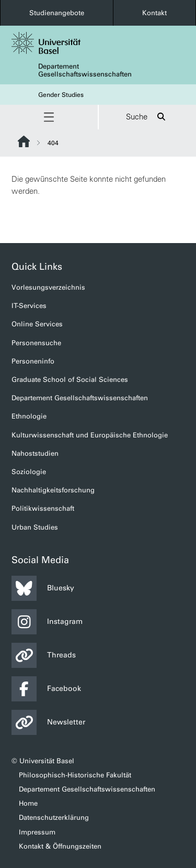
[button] (49, 117)
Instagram (47, 622)
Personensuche (36, 343)
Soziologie (29, 472)
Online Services (37, 324)
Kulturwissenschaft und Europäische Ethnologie (90, 435)
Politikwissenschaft (43, 508)
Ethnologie (29, 416)
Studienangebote (57, 13)
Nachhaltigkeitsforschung (53, 490)
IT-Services (29, 306)
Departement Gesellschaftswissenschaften (85, 70)
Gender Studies (61, 95)
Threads (44, 655)
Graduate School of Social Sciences (70, 380)
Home (28, 803)
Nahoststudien (35, 453)
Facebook (46, 689)
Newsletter (48, 722)
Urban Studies (35, 527)
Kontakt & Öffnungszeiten (60, 846)
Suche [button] (147, 117)
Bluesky (43, 588)
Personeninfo (33, 361)
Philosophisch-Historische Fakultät (75, 775)
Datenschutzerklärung (54, 817)
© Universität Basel (43, 761)
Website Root (24, 141)
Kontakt (154, 13)
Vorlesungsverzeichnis (48, 287)
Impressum (37, 832)
